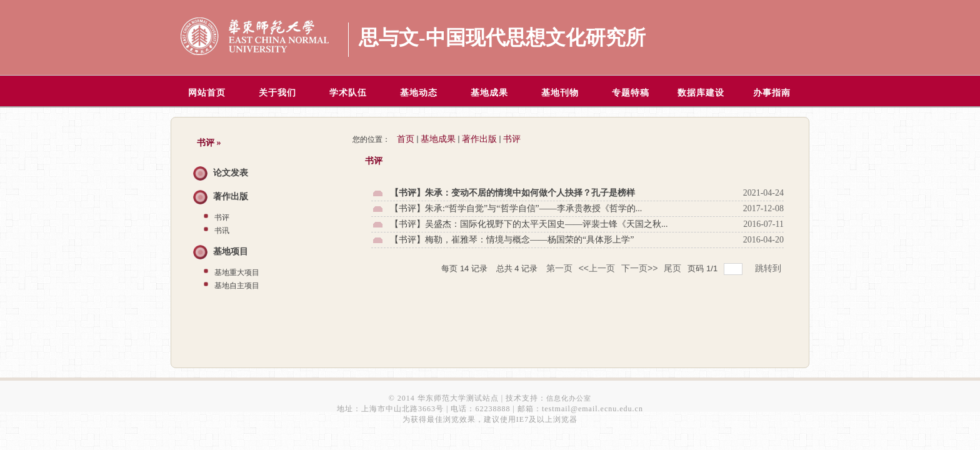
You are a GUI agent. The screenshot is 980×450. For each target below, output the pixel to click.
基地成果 (438, 139)
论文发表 (231, 173)
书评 (222, 217)
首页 (406, 139)
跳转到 (769, 268)
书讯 (222, 231)
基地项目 (231, 252)
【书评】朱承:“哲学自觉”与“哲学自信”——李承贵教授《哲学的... (516, 208)
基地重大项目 (237, 272)
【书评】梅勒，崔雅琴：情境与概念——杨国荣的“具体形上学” (512, 240)
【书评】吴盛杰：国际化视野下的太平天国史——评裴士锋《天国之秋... (529, 224)
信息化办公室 (569, 398)
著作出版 (231, 197)
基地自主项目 (237, 286)
